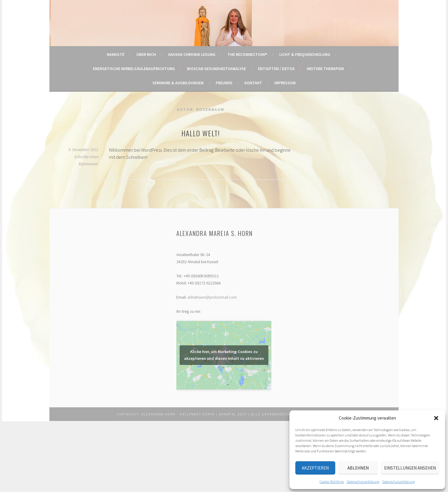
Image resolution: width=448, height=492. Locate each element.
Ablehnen (358, 468)
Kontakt (253, 83)
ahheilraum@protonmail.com (212, 297)
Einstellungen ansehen (410, 468)
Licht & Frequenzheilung (305, 54)
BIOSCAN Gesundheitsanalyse (216, 69)
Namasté (116, 54)
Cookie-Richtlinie (332, 482)
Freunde (224, 83)
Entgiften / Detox (276, 69)
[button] (436, 418)
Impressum (285, 83)
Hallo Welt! (201, 133)
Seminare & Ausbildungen (178, 83)
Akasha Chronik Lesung (192, 54)
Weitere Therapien (325, 69)
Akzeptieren (315, 468)
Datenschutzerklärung (363, 482)
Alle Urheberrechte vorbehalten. (288, 414)
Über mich (146, 54)
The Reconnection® (247, 54)
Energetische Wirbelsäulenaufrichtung (134, 69)
